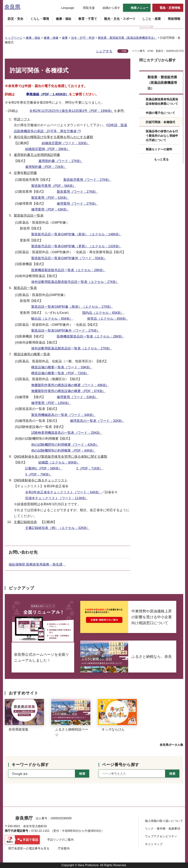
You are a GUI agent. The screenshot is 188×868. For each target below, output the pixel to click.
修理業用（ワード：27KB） (77, 204)
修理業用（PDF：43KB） (50, 209)
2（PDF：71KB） (89, 468)
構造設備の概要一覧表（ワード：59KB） (62, 367)
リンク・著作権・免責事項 (162, 829)
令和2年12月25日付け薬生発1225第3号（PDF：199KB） (72, 111)
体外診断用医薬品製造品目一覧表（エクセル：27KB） (72, 348)
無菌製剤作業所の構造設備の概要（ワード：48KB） (70, 385)
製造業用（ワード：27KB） (77, 192)
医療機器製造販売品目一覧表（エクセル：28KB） (68, 270)
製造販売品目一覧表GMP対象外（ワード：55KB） (69, 258)
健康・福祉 (33, 38)
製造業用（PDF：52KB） (50, 198)
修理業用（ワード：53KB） (77, 397)
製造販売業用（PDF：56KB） (53, 186)
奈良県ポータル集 (171, 745)
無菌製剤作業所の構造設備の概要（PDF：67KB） (68, 391)
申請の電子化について (160, 113)
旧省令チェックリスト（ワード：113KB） (57, 498)
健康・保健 (51, 38)
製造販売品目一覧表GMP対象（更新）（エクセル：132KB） (76, 246)
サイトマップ (154, 844)
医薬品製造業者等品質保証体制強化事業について (162, 102)
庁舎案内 (64, 848)
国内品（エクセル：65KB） (103, 313)
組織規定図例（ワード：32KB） (66, 143)
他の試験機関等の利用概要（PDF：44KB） (63, 451)
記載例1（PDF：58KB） (43, 468)
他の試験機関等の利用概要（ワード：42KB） (65, 445)
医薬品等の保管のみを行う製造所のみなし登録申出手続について (162, 136)
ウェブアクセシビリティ (161, 836)
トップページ (14, 38)
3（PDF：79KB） (38, 474)
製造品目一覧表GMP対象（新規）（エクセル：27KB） (72, 307)
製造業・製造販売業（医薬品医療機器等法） (127, 38)
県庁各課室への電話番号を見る (29, 848)
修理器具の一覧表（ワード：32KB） (97, 421)
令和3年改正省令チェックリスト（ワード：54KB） (63, 492)
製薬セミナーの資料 (159, 149)
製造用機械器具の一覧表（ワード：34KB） (63, 415)
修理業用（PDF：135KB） (51, 403)
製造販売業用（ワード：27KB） (87, 180)
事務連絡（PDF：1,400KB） (47, 94)
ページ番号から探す (121, 765)
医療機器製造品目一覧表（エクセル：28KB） (91, 336)
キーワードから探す (30, 765)
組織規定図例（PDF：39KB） (47, 149)
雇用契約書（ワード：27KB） (61, 161)
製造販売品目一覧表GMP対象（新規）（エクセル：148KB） (76, 234)
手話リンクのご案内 (60, 840)
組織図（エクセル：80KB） (59, 462)
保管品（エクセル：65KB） (108, 319)
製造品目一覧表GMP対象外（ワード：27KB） (65, 331)
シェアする (104, 51)
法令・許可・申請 (83, 38)
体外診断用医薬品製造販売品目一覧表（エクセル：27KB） (75, 282)
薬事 (65, 38)
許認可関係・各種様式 (160, 122)
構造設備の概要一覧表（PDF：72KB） (60, 373)
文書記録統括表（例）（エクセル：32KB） (57, 528)
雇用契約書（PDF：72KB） (46, 167)
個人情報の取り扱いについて (164, 821)
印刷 (124, 51)
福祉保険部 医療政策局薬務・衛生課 (37, 564)
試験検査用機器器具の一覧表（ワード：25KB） (67, 433)
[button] (65, 8)
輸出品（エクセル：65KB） (52, 319)
